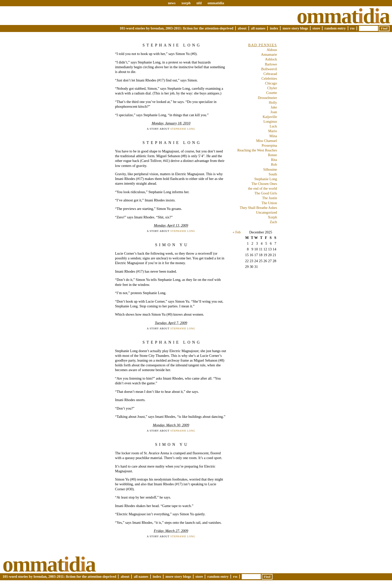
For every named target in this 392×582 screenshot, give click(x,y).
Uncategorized (266, 212)
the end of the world (262, 188)
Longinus (270, 121)
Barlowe (271, 64)
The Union (269, 203)
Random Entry (335, 28)
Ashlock (271, 59)
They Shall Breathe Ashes (258, 208)
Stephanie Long (172, 45)
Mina (273, 136)
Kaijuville (270, 117)
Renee (272, 155)
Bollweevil (269, 69)
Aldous (272, 50)
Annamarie (269, 54)
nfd (199, 3)
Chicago (271, 83)
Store (316, 28)
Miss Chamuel (266, 141)
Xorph (272, 217)
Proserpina (269, 145)
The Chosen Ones (264, 184)
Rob (274, 164)
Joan (274, 112)
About (242, 28)
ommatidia (216, 3)
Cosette (272, 93)
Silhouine (270, 169)
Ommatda (343, 16)
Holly (273, 102)
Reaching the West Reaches (257, 150)
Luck (273, 126)
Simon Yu (172, 245)
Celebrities (269, 78)
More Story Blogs (295, 28)
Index (274, 28)
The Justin (269, 198)
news (172, 3)
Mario (273, 131)
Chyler (272, 88)
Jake (274, 107)
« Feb (236, 232)
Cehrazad (270, 74)
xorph (186, 3)
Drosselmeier (267, 98)
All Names (258, 28)
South (273, 174)
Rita (274, 160)
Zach (273, 222)
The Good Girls (266, 193)
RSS (352, 28)
